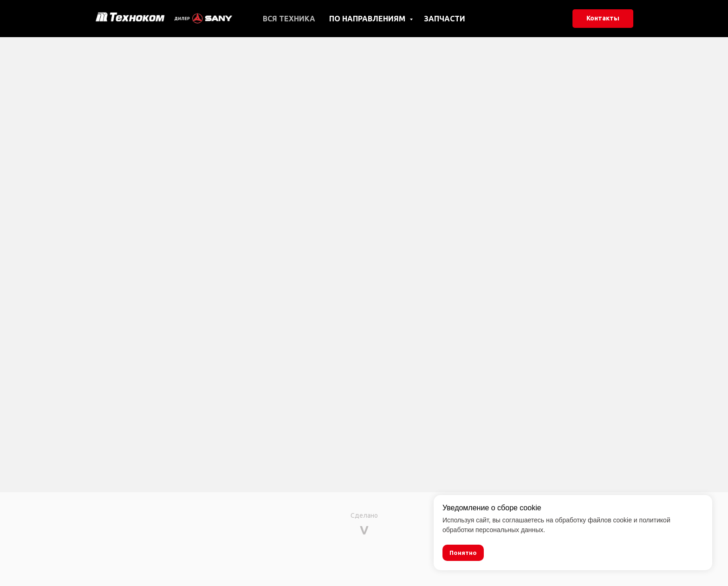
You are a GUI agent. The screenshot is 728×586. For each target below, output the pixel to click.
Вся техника (289, 19)
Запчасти (445, 19)
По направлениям (368, 19)
